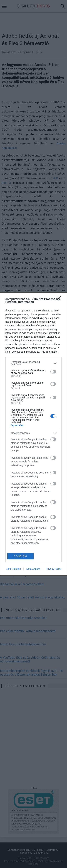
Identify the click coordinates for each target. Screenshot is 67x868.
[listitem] (33, 363)
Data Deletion (13, 569)
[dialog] (33, 434)
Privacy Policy (54, 569)
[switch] (53, 372)
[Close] (60, 299)
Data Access (33, 569)
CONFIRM (20, 556)
